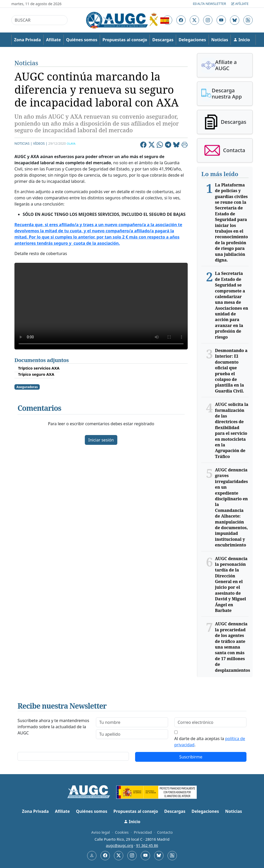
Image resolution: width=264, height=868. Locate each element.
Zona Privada (28, 40)
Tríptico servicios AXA (39, 368)
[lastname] (132, 734)
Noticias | (23, 143)
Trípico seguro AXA (36, 374)
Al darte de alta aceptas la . (210, 742)
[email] (210, 722)
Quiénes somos (82, 40)
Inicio (242, 40)
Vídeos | (40, 143)
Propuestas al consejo (125, 40)
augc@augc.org (120, 845)
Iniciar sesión (101, 440)
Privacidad (143, 832)
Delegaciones (192, 40)
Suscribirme (191, 757)
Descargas (163, 40)
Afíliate (240, 4)
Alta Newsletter (210, 4)
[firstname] (132, 722)
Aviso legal (101, 832)
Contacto (165, 832)
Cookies (122, 832)
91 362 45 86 (147, 845)
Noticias (220, 40)
